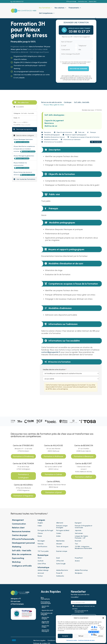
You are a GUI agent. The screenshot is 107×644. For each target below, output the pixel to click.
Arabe (58, 536)
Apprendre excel (47, 610)
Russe (40, 536)
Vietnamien (79, 533)
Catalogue (68, 102)
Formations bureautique (46, 603)
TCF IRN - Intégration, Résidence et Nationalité (83, 547)
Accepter (65, 636)
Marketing (17, 547)
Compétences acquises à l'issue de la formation (83, 137)
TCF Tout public (43, 551)
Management (18, 520)
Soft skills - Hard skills (82, 102)
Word (39, 558)
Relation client (18, 528)
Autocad (41, 573)
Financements (74, 8)
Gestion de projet (20, 535)
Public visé (80, 132)
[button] (103, 618)
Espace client (93, 1)
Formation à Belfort (84, 477)
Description (46, 132)
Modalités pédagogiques (51, 135)
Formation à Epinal (53, 492)
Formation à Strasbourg (23, 456)
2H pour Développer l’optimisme (23, 139)
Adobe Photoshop (81, 570)
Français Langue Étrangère (62, 527)
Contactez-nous (83, 1)
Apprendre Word (45, 607)
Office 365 (60, 561)
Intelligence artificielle (22, 566)
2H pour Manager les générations (24, 156)
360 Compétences (46, 13)
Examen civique (62, 551)
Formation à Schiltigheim (23, 476)
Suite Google (61, 564)
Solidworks (60, 576)
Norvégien (41, 541)
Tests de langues (62, 547)
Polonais (41, 544)
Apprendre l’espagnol (45, 631)
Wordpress (79, 573)
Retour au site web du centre (51, 102)
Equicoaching (18, 558)
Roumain (78, 541)
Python (40, 576)
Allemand (60, 523)
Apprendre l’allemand (45, 622)
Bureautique (43, 555)
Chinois (40, 533)
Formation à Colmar (53, 474)
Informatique (43, 567)
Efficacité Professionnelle (23, 539)
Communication (19, 524)
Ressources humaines (21, 531)
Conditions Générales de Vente (86, 640)
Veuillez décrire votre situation (54, 370)
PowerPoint (79, 558)
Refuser (81, 636)
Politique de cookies (72, 640)
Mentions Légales (39, 641)
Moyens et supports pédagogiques (75, 135)
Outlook (41, 561)
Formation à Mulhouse (53, 456)
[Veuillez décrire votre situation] (71, 379)
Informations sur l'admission (71, 140)
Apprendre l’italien (45, 627)
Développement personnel (23, 543)
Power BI (59, 573)
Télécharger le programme (23, 129)
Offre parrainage (71, 1)
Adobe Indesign (43, 570)
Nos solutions (60, 8)
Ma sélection (21, 102)
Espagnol (78, 523)
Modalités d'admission (50, 140)
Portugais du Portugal (45, 530)
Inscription (96, 142)
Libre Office (42, 564)
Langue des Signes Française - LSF (81, 537)
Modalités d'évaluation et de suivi (53, 137)
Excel (58, 558)
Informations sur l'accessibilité (52, 142)
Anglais (40, 523)
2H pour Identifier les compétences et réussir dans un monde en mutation (24, 149)
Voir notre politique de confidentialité (81, 611)
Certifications (42, 547)
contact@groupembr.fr (51, 352)
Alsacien (59, 544)
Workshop (16, 562)
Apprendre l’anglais (45, 618)
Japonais (78, 530)
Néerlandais (60, 541)
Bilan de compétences (22, 554)
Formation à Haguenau (23, 496)
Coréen (59, 533)
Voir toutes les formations (24, 179)
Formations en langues (47, 614)
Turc (76, 544)
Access (77, 561)
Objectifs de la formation (63, 132)
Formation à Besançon (84, 456)
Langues (41, 520)
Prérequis (92, 132)
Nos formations (45, 8)
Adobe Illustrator (62, 570)
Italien (40, 526)
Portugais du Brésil (63, 530)
